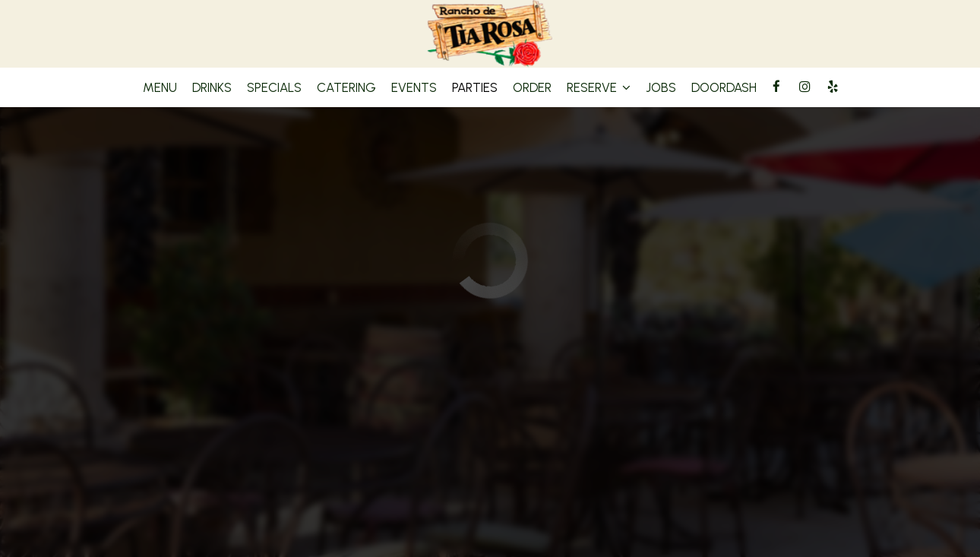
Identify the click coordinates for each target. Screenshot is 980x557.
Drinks (212, 87)
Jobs (661, 87)
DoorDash (724, 87)
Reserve (599, 87)
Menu (160, 87)
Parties (475, 87)
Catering (346, 87)
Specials (274, 87)
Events (414, 87)
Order (532, 87)
